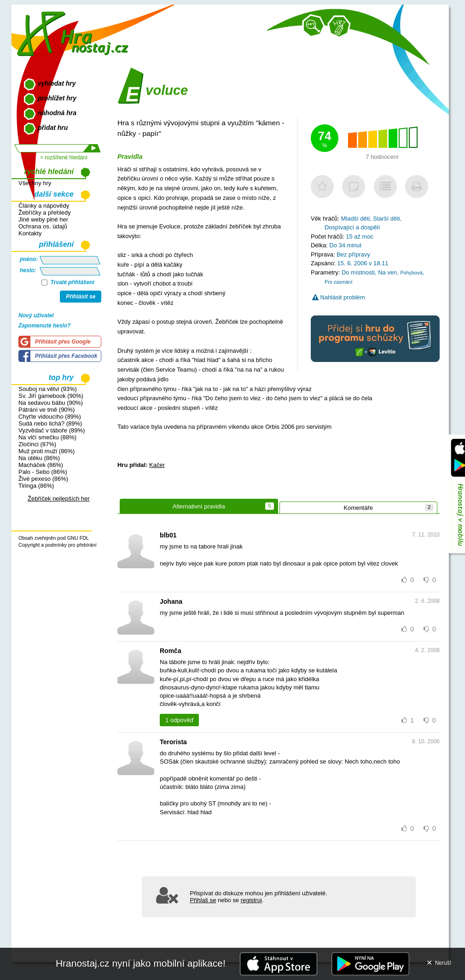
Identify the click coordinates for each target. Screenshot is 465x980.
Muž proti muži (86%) (46, 451)
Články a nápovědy (44, 206)
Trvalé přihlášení (68, 282)
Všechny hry (35, 183)
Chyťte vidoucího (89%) (50, 417)
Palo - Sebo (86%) (43, 472)
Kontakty (30, 233)
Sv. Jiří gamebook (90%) (51, 396)
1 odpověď (179, 720)
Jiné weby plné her (43, 219)
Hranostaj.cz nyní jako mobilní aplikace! (141, 963)
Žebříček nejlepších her (59, 499)
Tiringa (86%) (36, 486)
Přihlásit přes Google (63, 342)
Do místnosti (358, 272)
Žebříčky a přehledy (45, 213)
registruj (251, 900)
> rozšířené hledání (64, 157)
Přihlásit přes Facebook (66, 356)
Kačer (157, 465)
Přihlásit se (81, 297)
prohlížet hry (57, 98)
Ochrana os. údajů (43, 226)
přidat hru (53, 128)
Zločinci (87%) (37, 444)
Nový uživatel (36, 315)
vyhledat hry (57, 83)
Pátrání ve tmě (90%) (46, 410)
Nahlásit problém (339, 297)
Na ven (387, 272)
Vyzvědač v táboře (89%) (52, 430)
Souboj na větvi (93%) (48, 389)
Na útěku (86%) (39, 458)
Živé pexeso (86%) (43, 479)
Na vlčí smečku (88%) (47, 437)
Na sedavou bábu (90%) (51, 403)
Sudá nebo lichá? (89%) (50, 423)
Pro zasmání (339, 282)
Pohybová (411, 273)
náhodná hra (57, 113)
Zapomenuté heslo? (44, 326)
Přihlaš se (203, 900)
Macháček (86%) (41, 465)
